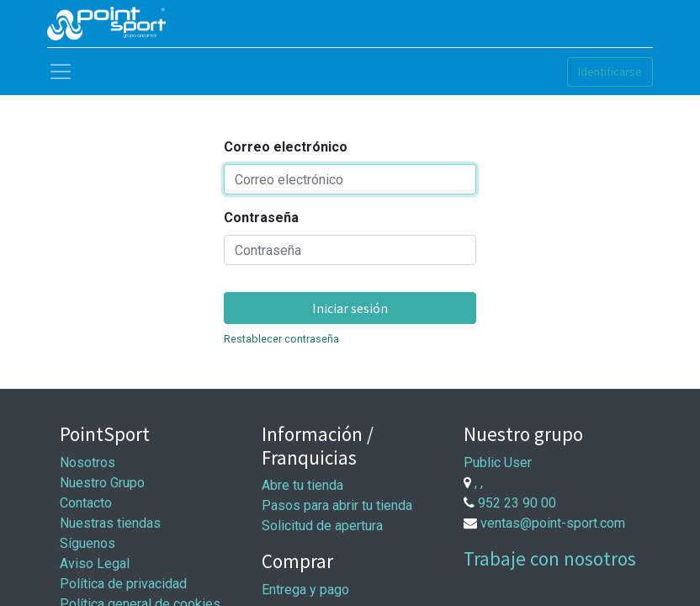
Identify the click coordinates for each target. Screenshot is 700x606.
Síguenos (87, 543)
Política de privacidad (123, 584)
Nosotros (87, 462)
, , (479, 483)
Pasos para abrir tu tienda (337, 505)
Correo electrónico (286, 147)
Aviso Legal (95, 563)
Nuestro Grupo (102, 483)
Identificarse (610, 72)
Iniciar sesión (350, 308)
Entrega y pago (305, 590)
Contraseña (261, 218)
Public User (498, 462)
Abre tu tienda (302, 485)
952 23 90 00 (517, 503)
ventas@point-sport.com (553, 523)
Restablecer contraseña (281, 339)
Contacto (86, 503)
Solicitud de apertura (322, 526)
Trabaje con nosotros (550, 558)
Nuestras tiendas (110, 523)
